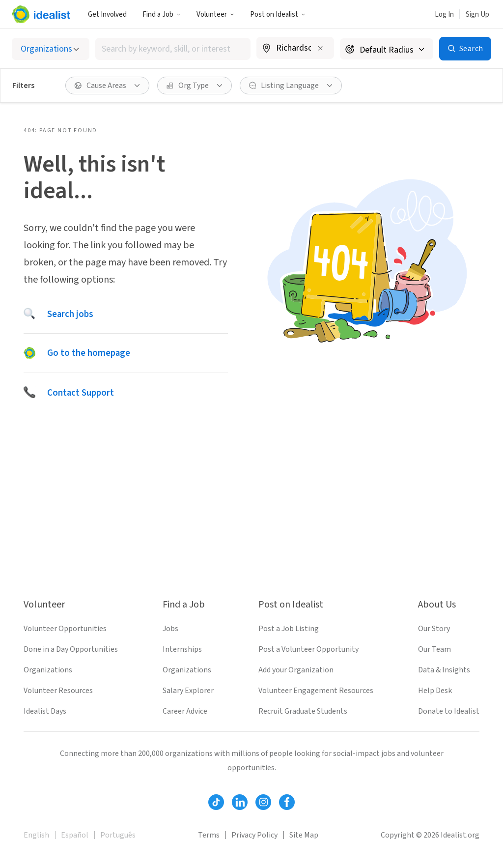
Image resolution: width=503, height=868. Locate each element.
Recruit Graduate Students (303, 711)
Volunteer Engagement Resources (316, 691)
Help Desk (435, 691)
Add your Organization (296, 670)
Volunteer (215, 14)
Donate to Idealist (449, 711)
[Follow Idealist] (216, 802)
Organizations (48, 670)
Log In (444, 14)
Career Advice (185, 711)
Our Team (434, 649)
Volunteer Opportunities (65, 629)
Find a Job (162, 14)
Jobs (170, 629)
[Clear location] (320, 48)
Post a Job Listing (289, 629)
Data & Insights (444, 670)
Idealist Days (45, 711)
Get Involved (107, 14)
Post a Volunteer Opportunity (308, 649)
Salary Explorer (188, 691)
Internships (182, 649)
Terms (209, 835)
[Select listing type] (51, 49)
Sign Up (477, 14)
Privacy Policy (254, 835)
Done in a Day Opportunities (71, 649)
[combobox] (173, 49)
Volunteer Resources (58, 691)
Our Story (434, 629)
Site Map (304, 835)
